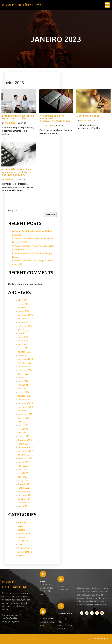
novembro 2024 (25, 363)
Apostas (22, 522)
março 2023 (24, 436)
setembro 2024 (25, 370)
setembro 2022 (25, 458)
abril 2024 (23, 389)
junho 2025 (23, 337)
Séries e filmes (25, 548)
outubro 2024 (24, 367)
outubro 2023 (24, 411)
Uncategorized (25, 552)
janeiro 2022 (24, 488)
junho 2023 (23, 425)
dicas (20, 526)
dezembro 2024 (25, 359)
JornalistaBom (11, 123)
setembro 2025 (25, 326)
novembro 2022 (25, 451)
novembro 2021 (25, 495)
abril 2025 (23, 344)
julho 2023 (23, 422)
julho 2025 (23, 333)
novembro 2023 (25, 407)
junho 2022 (23, 469)
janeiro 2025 (24, 355)
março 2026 (24, 304)
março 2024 (24, 392)
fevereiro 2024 (25, 396)
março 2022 (24, 481)
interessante (24, 533)
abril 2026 (23, 300)
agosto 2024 (24, 374)
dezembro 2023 (25, 403)
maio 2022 (23, 473)
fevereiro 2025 (25, 352)
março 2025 (24, 348)
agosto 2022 (24, 462)
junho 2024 (23, 381)
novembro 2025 (25, 319)
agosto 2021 (24, 506)
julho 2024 (23, 377)
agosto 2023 (24, 418)
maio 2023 (23, 429)
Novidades (23, 541)
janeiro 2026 (24, 311)
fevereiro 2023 (25, 440)
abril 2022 (23, 477)
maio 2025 (23, 341)
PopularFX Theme (42, 639)
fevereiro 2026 (25, 308)
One (20, 544)
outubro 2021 (24, 499)
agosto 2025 (24, 330)
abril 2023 (23, 433)
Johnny (22, 537)
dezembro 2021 (25, 492)
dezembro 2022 (25, 447)
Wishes (21, 556)
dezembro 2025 (25, 315)
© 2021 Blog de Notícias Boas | (18, 639)
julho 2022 (23, 466)
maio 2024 (23, 385)
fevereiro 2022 (25, 484)
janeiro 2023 (24, 444)
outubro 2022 (24, 455)
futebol (21, 530)
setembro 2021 (25, 503)
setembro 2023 (25, 414)
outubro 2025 (24, 322)
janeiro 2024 (24, 400)
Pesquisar (13, 210)
